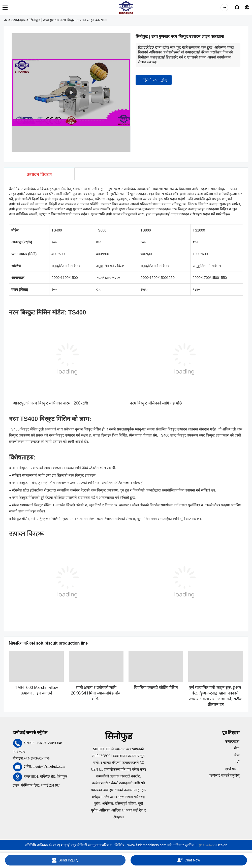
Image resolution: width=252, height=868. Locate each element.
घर (6, 20)
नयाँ (237, 762)
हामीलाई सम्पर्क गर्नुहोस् (224, 776)
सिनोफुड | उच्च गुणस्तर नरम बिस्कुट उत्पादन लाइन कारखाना (68, 20)
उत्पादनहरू (18, 20)
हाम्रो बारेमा (232, 769)
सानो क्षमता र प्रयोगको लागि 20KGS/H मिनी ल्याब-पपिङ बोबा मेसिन (96, 693)
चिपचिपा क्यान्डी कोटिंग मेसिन (156, 688)
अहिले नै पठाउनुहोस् (154, 80)
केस (237, 755)
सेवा (237, 748)
